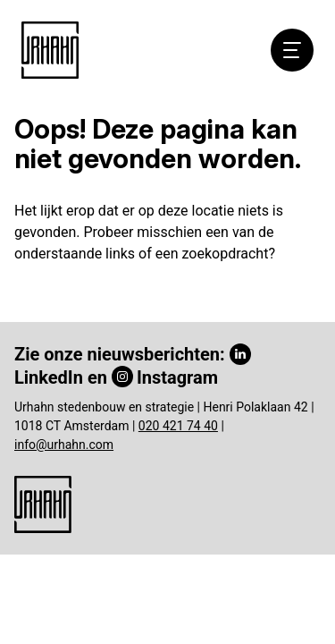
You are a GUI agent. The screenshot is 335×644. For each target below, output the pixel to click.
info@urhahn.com (64, 445)
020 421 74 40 (178, 426)
